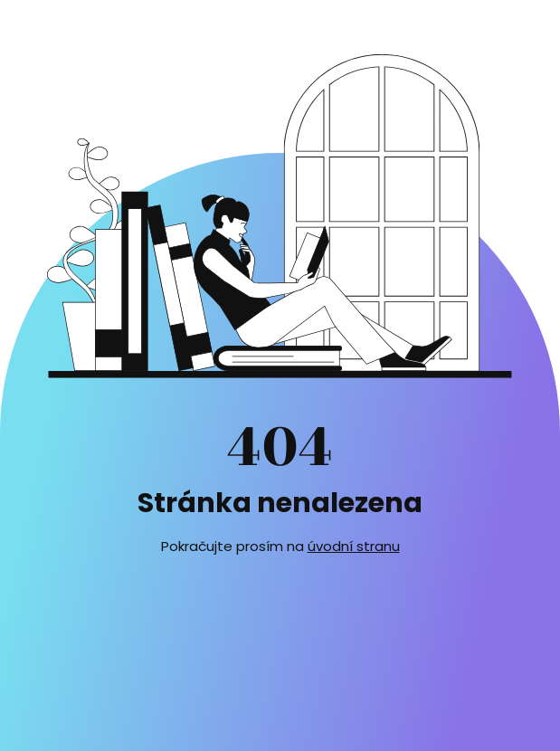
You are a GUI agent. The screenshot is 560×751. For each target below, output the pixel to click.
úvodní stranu (354, 546)
